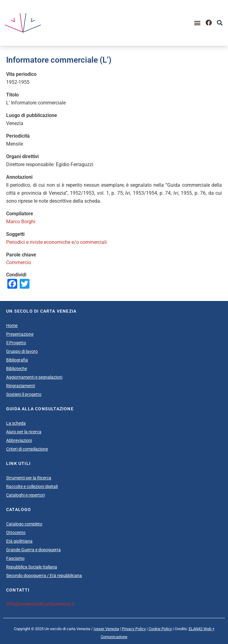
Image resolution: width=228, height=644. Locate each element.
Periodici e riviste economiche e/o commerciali (56, 242)
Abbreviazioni (19, 440)
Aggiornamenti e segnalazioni (34, 377)
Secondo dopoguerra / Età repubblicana (44, 576)
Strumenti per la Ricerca (29, 478)
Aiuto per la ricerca (24, 432)
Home (12, 326)
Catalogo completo (24, 524)
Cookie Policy (160, 629)
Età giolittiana (19, 541)
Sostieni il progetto (24, 394)
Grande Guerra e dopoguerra (33, 550)
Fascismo (15, 558)
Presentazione (20, 334)
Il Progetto (16, 343)
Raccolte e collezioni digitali (32, 486)
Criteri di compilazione (27, 449)
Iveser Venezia (106, 629)
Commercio (19, 262)
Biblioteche (17, 369)
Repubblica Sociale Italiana (32, 567)
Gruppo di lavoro (22, 351)
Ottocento (16, 533)
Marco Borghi (21, 222)
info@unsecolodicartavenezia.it (40, 604)
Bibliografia (17, 360)
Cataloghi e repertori (25, 495)
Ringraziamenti (21, 386)
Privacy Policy (134, 629)
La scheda (16, 423)
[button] (197, 23)
